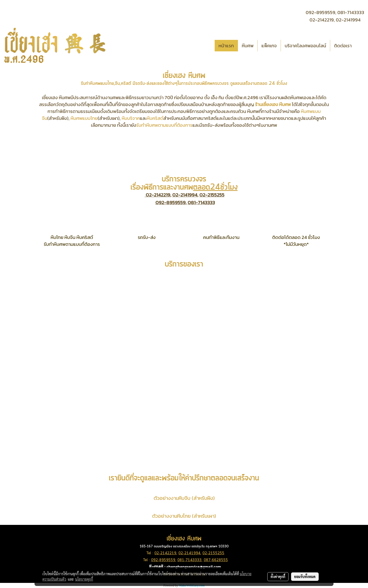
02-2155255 (212, 195)
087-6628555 (216, 560)
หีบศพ (248, 46)
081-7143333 (351, 12)
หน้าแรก (226, 46)
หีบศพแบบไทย (84, 118)
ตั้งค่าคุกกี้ (278, 577)
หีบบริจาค (131, 118)
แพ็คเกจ (269, 46)
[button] (360, 45)
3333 (197, 560)
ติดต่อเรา (343, 46)
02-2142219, (322, 20)
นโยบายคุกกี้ (84, 579)
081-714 (185, 560)
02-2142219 (158, 195)
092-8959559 (170, 203)
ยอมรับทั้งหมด (305, 577)
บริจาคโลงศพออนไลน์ (305, 46)
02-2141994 (348, 20)
